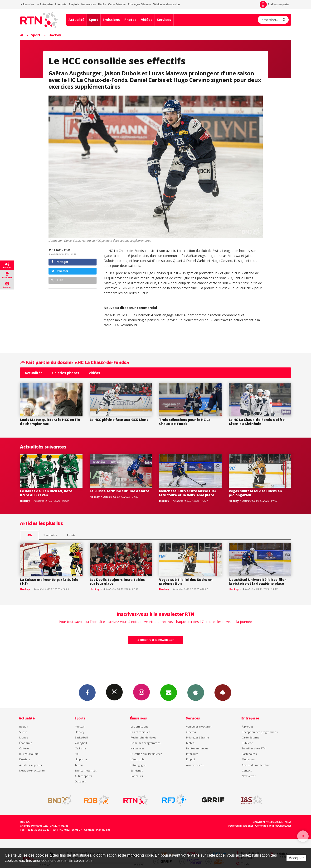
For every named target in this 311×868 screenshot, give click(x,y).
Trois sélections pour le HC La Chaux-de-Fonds (185, 422)
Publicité (247, 743)
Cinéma (191, 732)
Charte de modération (256, 765)
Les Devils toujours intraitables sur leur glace (117, 582)
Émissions (111, 20)
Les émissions (139, 726)
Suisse (23, 732)
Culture (24, 748)
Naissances (89, 4)
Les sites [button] (27, 4)
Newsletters (169, 692)
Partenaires (249, 754)
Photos (130, 20)
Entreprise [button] (45, 4)
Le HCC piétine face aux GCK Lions (119, 420)
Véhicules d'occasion (166, 4)
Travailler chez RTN (254, 748)
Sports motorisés (86, 770)
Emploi (191, 759)
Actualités (34, 373)
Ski (77, 754)
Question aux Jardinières (146, 754)
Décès (102, 4)
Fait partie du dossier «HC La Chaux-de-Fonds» (75, 362)
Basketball (81, 737)
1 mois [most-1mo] (71, 535)
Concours (137, 776)
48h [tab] (30, 535)
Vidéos (147, 20)
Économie (26, 743)
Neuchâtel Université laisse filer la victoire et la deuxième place (188, 493)
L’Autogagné (138, 765)
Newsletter (249, 776)
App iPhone (196, 692)
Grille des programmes (145, 743)
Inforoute (61, 4)
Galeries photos (66, 373)
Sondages (137, 770)
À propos (248, 726)
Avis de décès (195, 765)
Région (24, 726)
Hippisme (81, 759)
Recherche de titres (143, 737)
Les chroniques (140, 732)
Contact (247, 770)
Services (164, 20)
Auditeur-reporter (275, 5)
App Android (223, 692)
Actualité (76, 20)
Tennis (79, 765)
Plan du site (103, 830)
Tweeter (60, 271)
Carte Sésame (117, 4)
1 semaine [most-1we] (50, 535)
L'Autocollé (138, 759)
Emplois (74, 4)
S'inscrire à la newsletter (155, 640)
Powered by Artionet (241, 826)
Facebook (87, 692)
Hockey (55, 35)
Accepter (296, 858)
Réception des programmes (260, 732)
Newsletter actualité (32, 770)
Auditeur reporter (31, 765)
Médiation (248, 759)
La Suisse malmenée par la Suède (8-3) (49, 582)
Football (80, 726)
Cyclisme (80, 748)
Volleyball (81, 743)
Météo (190, 743)
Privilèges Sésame (139, 4)
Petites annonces (197, 748)
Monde (24, 737)
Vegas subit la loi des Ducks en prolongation (255, 493)
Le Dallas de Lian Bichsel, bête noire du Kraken (46, 493)
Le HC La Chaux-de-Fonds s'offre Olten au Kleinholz (257, 422)
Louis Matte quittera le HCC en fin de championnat (50, 422)
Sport (94, 20)
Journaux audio (29, 754)
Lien (57, 280)
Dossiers (25, 759)
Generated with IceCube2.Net (273, 826)
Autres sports (83, 776)
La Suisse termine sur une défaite (119, 491)
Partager (60, 262)
